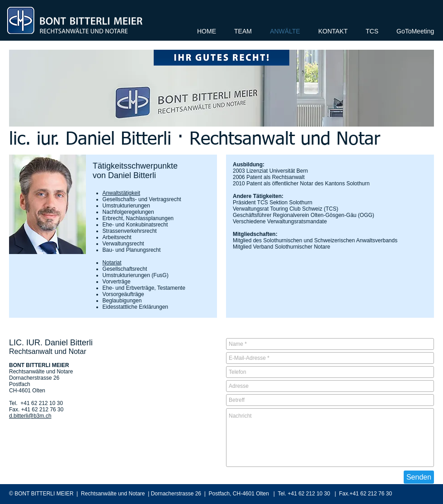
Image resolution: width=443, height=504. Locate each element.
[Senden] (419, 477)
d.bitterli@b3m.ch (30, 416)
